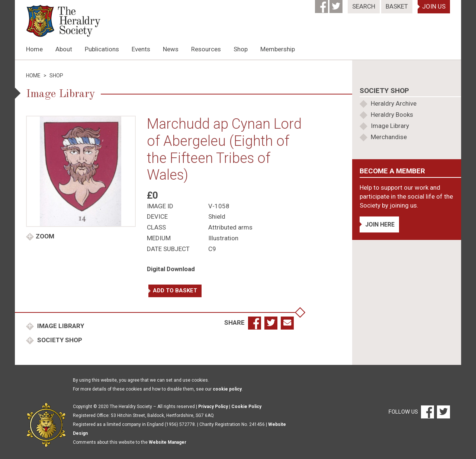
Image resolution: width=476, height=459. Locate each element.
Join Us (434, 6)
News (171, 49)
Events (141, 49)
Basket (397, 6)
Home (34, 49)
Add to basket (175, 291)
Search (364, 6)
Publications (102, 49)
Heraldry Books (392, 115)
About (64, 49)
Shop (241, 49)
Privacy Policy (213, 407)
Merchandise (389, 137)
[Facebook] (322, 4)
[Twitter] (337, 4)
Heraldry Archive (394, 103)
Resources (206, 49)
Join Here (380, 224)
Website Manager (168, 442)
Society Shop (59, 340)
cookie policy (227, 389)
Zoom (45, 236)
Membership (278, 49)
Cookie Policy (246, 407)
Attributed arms (230, 227)
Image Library (60, 326)
